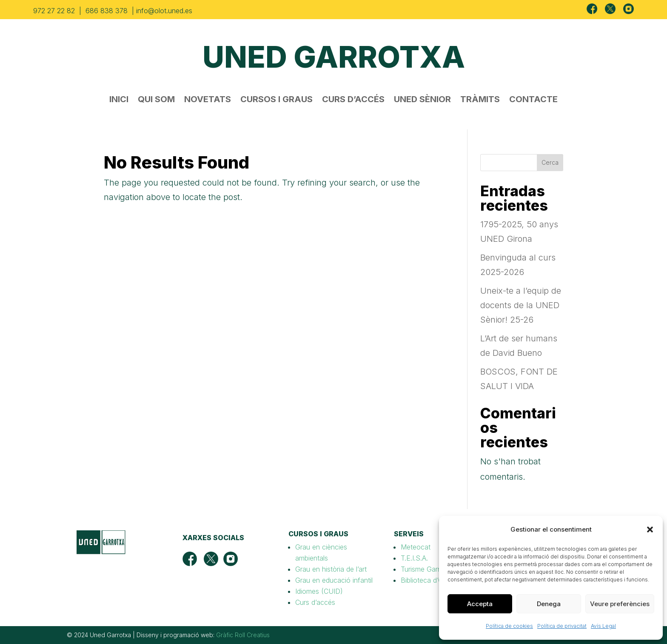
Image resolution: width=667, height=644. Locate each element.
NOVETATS (208, 100)
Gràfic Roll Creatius (243, 635)
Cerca (550, 162)
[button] (650, 530)
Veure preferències (620, 604)
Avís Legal (603, 626)
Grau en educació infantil (334, 580)
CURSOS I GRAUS (276, 100)
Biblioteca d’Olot (426, 580)
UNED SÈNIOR (422, 100)
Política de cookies (509, 626)
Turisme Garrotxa (427, 569)
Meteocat (416, 547)
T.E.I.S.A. (414, 558)
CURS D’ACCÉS (353, 100)
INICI (119, 100)
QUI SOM (156, 100)
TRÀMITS (480, 100)
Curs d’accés (315, 602)
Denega (549, 604)
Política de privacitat (562, 626)
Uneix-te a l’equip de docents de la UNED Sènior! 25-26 (521, 305)
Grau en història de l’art (331, 569)
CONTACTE (533, 100)
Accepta (480, 604)
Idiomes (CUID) (319, 591)
